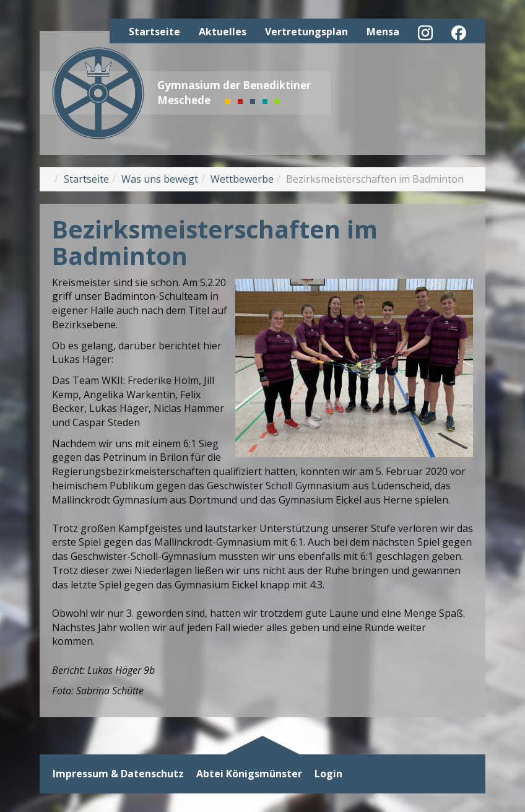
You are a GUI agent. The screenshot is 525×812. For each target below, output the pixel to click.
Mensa (383, 32)
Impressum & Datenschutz (118, 774)
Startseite (154, 32)
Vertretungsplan (306, 32)
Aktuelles (223, 32)
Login (328, 774)
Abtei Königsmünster (249, 774)
